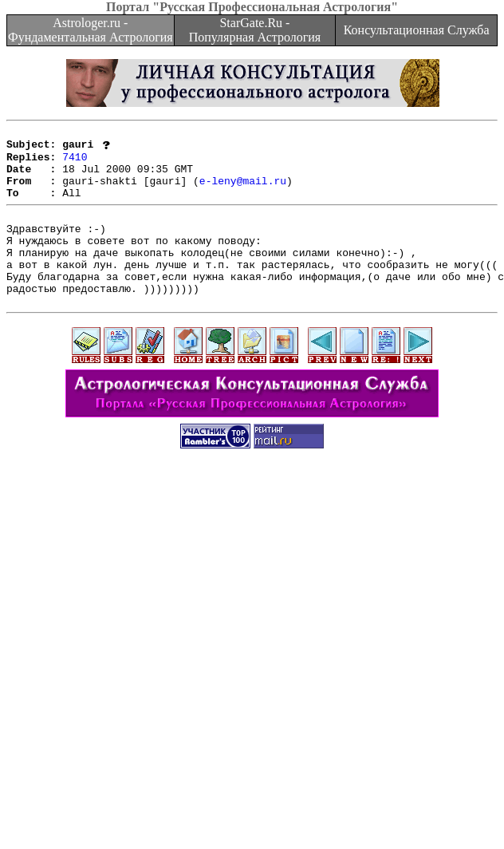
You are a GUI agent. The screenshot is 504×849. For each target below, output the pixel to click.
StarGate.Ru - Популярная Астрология (255, 30)
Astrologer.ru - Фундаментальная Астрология (91, 30)
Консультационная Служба (417, 30)
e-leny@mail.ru (243, 192)
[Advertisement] (177, 671)
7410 (75, 163)
